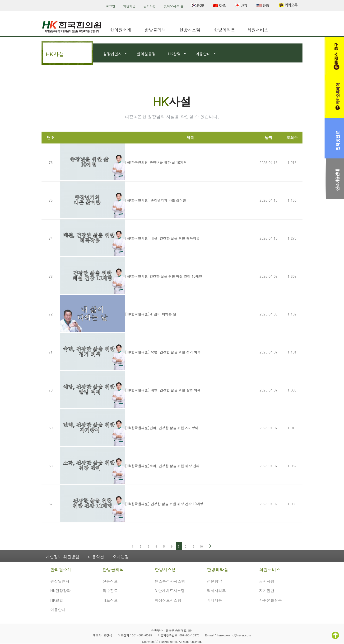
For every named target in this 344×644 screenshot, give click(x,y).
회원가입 (129, 6)
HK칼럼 (174, 54)
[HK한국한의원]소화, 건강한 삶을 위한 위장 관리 (162, 466)
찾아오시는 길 (173, 6)
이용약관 (96, 557)
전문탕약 (214, 581)
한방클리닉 (155, 30)
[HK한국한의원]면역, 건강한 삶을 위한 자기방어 (162, 428)
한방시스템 (190, 30)
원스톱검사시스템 (170, 581)
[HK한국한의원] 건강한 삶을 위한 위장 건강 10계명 (164, 504)
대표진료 (110, 600)
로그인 (110, 6)
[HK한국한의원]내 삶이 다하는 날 (151, 314)
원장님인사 (112, 54)
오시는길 (121, 557)
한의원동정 (146, 54)
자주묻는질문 (270, 600)
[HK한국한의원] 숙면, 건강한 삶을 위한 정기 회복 (163, 352)
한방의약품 (224, 30)
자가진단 (267, 591)
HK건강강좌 (60, 591)
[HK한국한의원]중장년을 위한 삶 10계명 (156, 162)
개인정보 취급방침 (63, 557)
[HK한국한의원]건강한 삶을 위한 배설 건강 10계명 (164, 276)
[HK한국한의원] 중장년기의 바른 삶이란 (156, 200)
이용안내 (203, 54)
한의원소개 (121, 30)
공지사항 (150, 6)
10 (201, 546)
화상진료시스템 (168, 600)
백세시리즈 (216, 591)
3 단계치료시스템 (170, 591)
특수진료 (110, 591)
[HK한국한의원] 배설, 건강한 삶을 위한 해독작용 (162, 238)
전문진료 (110, 581)
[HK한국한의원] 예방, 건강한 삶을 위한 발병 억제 (163, 390)
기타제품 (214, 600)
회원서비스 (258, 30)
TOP (335, 635)
